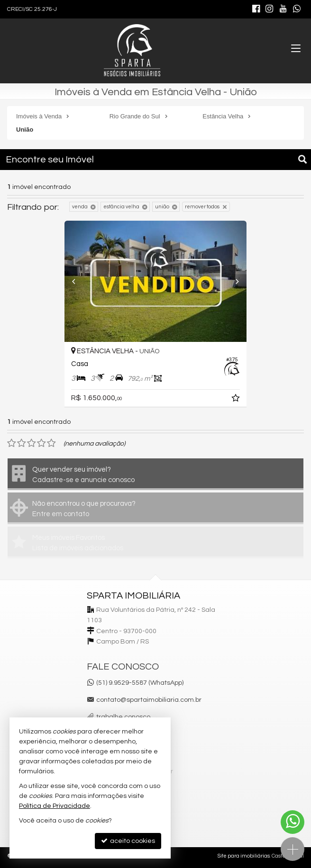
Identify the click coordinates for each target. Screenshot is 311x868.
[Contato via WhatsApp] (293, 822)
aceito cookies (128, 841)
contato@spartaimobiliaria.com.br (149, 700)
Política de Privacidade (55, 806)
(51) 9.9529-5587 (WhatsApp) (140, 683)
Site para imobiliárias (244, 856)
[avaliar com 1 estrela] (12, 443)
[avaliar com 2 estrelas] (22, 443)
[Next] (233, 281)
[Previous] (78, 281)
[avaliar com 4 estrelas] (41, 443)
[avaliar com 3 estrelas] (32, 443)
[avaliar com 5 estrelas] (51, 443)
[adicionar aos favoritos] (237, 400)
